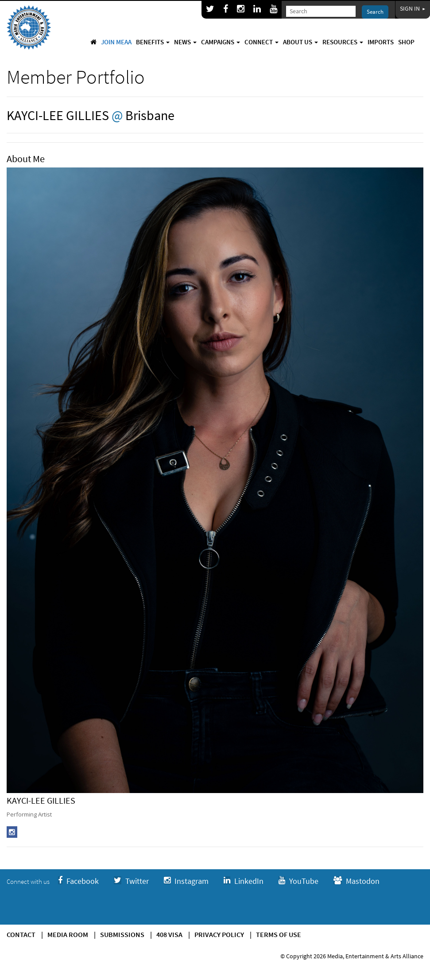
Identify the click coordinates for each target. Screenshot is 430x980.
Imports (381, 42)
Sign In (413, 8)
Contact (21, 934)
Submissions (122, 934)
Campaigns (221, 42)
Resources (343, 42)
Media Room (68, 934)
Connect (261, 42)
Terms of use (279, 934)
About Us (300, 42)
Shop (406, 42)
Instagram (186, 881)
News (185, 42)
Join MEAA (116, 42)
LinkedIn (244, 881)
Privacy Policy (219, 934)
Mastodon (356, 881)
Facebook (78, 881)
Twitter (131, 881)
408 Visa (169, 934)
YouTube (298, 881)
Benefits (153, 42)
